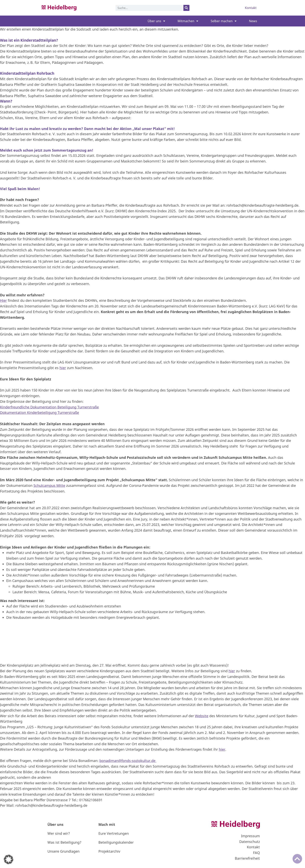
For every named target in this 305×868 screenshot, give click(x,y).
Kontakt (251, 8)
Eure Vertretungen (114, 833)
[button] (9, 859)
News (253, 21)
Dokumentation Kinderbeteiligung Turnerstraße (39, 412)
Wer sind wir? (59, 833)
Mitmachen (188, 21)
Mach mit (107, 824)
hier (63, 368)
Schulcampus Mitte (49, 485)
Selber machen (224, 21)
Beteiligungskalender (116, 842)
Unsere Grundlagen (64, 851)
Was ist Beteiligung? (64, 842)
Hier (3, 300)
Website (202, 716)
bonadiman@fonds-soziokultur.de (128, 761)
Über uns (156, 21)
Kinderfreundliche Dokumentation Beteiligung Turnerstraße (49, 407)
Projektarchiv (109, 851)
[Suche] (186, 8)
